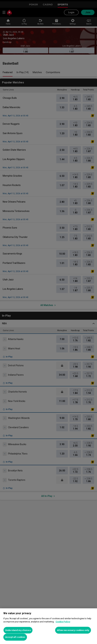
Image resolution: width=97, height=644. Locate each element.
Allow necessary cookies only (73, 630)
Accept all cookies (15, 637)
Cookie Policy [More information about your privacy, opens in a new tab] (63, 622)
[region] (48, 626)
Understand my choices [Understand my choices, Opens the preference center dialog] (18, 630)
